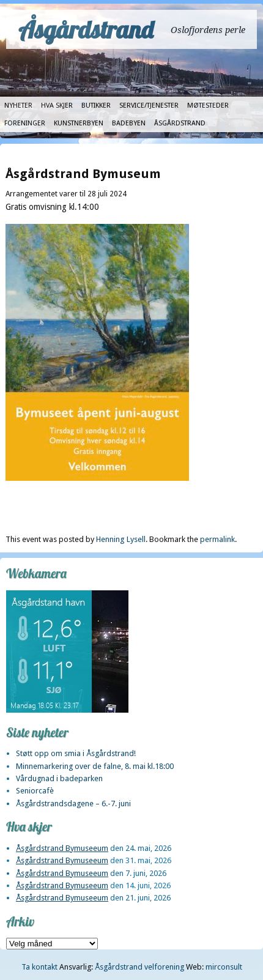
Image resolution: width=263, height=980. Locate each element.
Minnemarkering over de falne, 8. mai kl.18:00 (95, 766)
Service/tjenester (149, 106)
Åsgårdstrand (86, 29)
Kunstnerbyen (79, 123)
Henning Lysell (121, 539)
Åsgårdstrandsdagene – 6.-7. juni (73, 804)
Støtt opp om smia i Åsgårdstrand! (76, 753)
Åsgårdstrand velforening (139, 967)
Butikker (96, 106)
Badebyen (129, 123)
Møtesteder (208, 106)
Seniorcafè (35, 791)
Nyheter (18, 106)
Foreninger (25, 123)
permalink (217, 539)
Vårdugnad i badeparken (59, 778)
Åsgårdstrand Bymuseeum (62, 848)
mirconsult (224, 967)
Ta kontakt (39, 967)
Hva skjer (57, 106)
